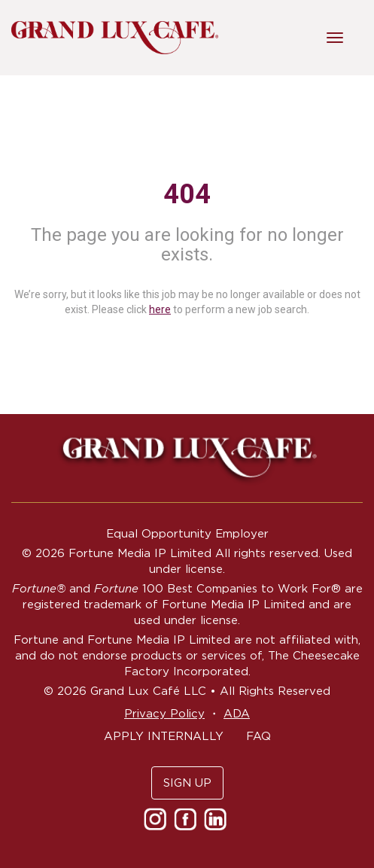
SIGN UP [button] (187, 783)
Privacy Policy (164, 713)
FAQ (258, 736)
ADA (237, 713)
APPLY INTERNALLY (164, 736)
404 (187, 194)
